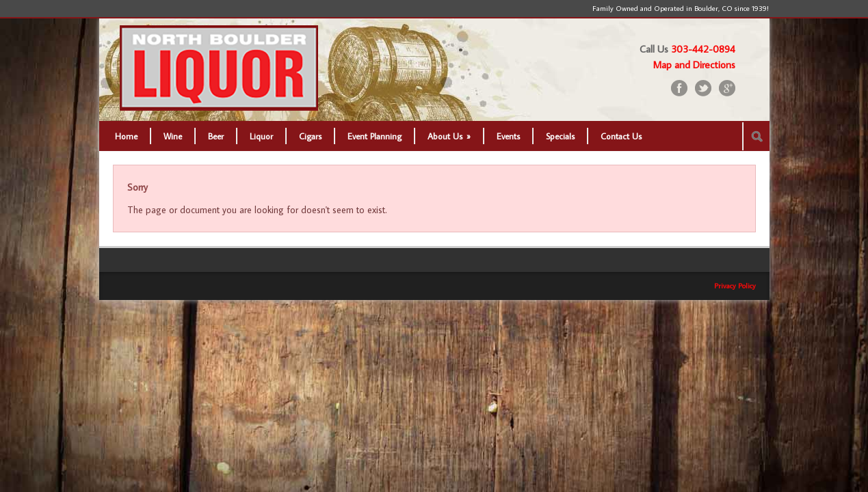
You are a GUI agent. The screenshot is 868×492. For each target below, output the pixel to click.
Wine (173, 136)
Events (508, 136)
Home (126, 136)
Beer (216, 136)
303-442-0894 (703, 49)
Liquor (261, 136)
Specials (560, 136)
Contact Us (621, 136)
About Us (449, 136)
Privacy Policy (735, 286)
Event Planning (374, 136)
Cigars (310, 136)
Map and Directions (694, 65)
